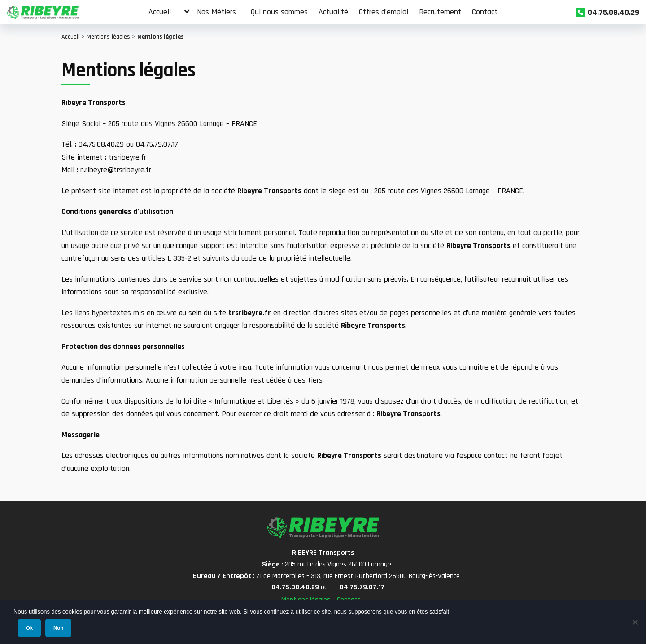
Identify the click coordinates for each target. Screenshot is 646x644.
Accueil (70, 37)
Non (58, 628)
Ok (29, 628)
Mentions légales (108, 37)
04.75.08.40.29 (613, 12)
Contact (349, 600)
